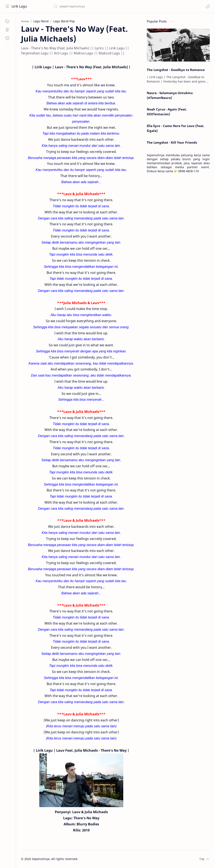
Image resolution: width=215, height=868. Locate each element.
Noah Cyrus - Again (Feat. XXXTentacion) (167, 112)
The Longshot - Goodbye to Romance (176, 70)
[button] (208, 6)
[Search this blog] (87, 6)
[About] (7, 30)
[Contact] (7, 38)
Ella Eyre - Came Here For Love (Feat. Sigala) (176, 128)
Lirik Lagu (19, 6)
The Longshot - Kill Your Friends (172, 142)
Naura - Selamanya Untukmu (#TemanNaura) (170, 95)
